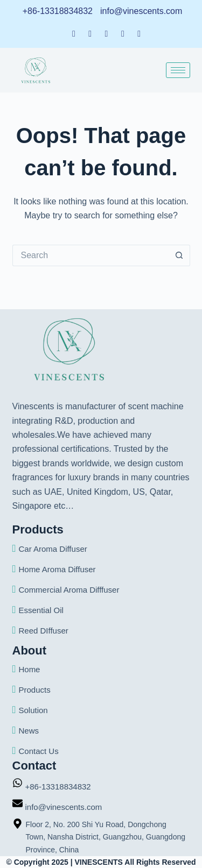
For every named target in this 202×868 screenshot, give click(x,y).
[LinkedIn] (90, 33)
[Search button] (179, 255)
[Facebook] (74, 33)
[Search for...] (90, 255)
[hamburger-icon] (178, 70)
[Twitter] (107, 33)
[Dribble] (123, 33)
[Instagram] (139, 33)
